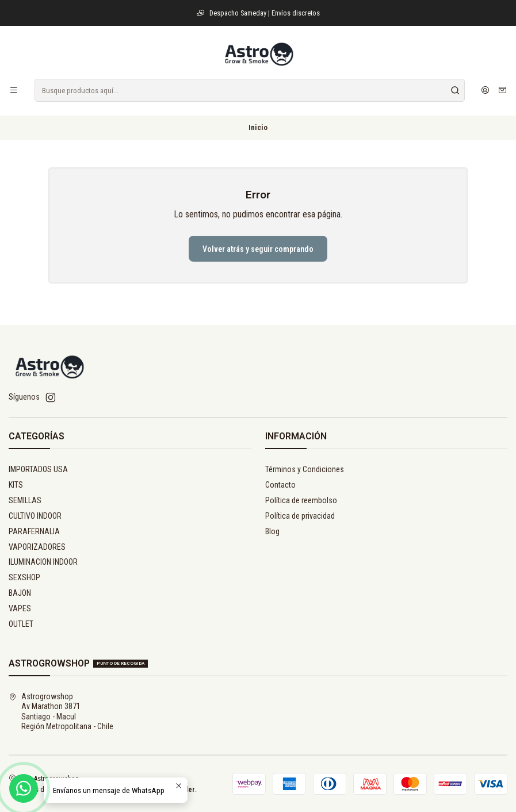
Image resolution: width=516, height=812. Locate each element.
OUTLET (21, 624)
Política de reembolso (301, 500)
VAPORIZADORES (37, 547)
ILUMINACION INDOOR (43, 562)
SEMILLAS (25, 500)
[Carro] (502, 90)
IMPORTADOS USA (38, 469)
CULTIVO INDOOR (35, 516)
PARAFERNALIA (34, 531)
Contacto (280, 485)
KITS (16, 485)
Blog (272, 531)
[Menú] (14, 90)
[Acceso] (485, 90)
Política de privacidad (300, 516)
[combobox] (250, 90)
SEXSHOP (24, 577)
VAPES (20, 608)
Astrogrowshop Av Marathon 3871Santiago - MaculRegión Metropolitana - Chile (61, 712)
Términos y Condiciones (305, 469)
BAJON (20, 593)
